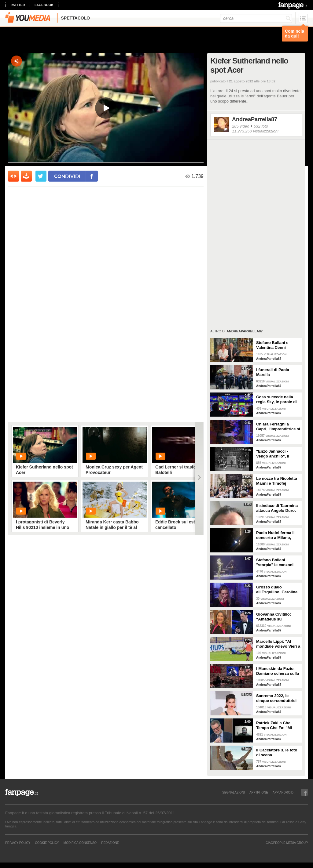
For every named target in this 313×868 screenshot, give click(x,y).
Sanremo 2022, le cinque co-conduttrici (276, 698)
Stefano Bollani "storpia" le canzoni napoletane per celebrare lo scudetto (276, 562)
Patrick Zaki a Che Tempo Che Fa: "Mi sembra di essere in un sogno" (278, 725)
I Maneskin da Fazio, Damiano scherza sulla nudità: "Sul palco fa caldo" (278, 671)
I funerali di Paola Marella (273, 372)
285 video (241, 126)
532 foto (261, 126)
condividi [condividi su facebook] (67, 176)
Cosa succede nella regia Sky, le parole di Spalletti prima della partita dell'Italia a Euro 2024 (278, 400)
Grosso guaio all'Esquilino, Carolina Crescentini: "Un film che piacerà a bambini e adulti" (277, 590)
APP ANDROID (283, 792)
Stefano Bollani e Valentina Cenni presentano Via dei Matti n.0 (274, 345)
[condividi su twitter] (41, 176)
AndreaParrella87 (255, 119)
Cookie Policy (47, 843)
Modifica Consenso (80, 843)
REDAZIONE (110, 843)
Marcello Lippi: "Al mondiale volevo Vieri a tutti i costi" (278, 644)
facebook (44, 5)
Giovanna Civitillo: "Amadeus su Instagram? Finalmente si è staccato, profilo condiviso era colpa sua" (278, 617)
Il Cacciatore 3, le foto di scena (277, 752)
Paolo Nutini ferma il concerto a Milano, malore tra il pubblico (276, 535)
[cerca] (256, 18)
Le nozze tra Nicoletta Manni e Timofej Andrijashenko (277, 481)
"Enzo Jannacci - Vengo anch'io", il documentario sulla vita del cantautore (274, 454)
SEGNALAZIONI (234, 792)
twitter (18, 5)
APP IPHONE (259, 792)
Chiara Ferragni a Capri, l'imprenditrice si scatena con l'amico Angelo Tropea (278, 427)
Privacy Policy (18, 843)
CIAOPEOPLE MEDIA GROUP (287, 843)
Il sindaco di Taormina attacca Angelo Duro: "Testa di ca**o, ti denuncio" (277, 508)
